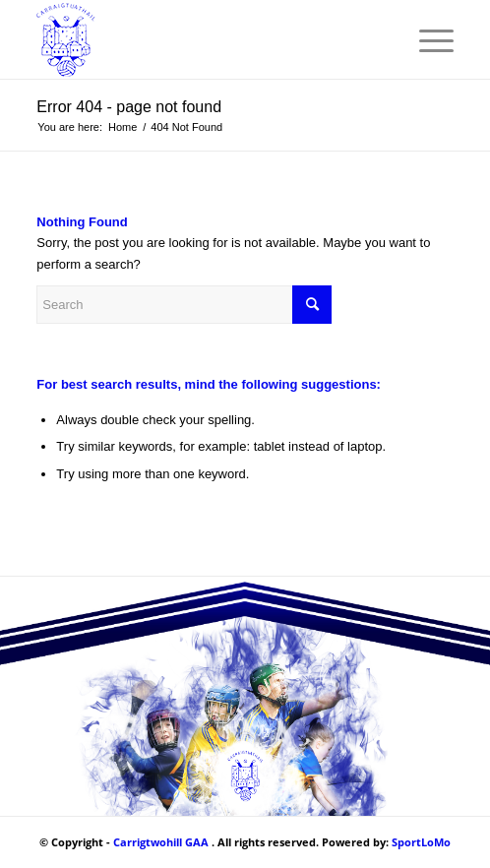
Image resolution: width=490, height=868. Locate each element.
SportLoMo (421, 842)
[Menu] (427, 39)
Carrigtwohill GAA (161, 842)
